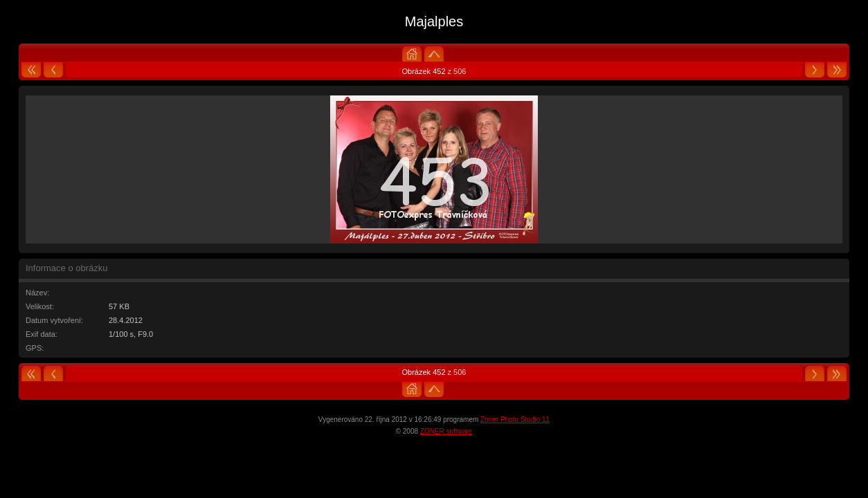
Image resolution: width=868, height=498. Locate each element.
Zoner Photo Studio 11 (515, 419)
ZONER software (446, 431)
